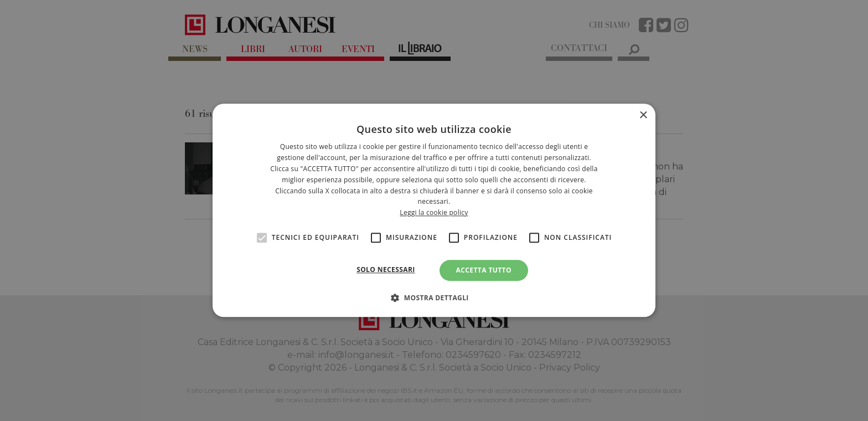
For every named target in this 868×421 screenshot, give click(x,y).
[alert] (434, 210)
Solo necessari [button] (386, 269)
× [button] (643, 115)
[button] (434, 298)
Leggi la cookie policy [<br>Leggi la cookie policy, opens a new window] (434, 212)
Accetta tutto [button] (484, 270)
